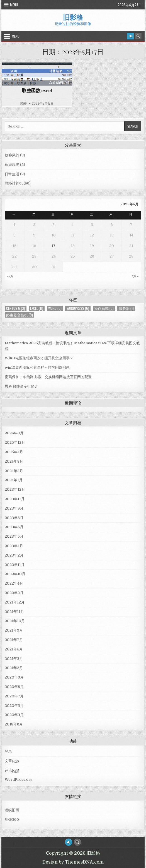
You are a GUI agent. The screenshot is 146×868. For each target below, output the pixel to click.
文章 (12, 761)
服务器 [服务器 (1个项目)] (126, 308)
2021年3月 (14, 659)
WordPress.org (19, 780)
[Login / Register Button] (69, 842)
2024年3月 (14, 461)
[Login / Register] (130, 36)
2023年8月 (14, 518)
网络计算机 (14, 183)
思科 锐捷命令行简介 (21, 386)
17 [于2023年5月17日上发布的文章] (53, 246)
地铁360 (12, 820)
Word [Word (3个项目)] (55, 308)
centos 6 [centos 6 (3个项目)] (16, 308)
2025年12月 (15, 442)
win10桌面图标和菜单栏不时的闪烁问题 (37, 367)
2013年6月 (14, 724)
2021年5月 (14, 649)
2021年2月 (14, 668)
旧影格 (73, 17)
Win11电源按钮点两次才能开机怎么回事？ (39, 358)
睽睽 (23, 103)
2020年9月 (14, 677)
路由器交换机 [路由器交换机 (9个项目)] (20, 315)
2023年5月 (14, 536)
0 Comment (61, 83)
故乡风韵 (12, 155)
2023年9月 (14, 508)
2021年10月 (15, 621)
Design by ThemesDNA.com (73, 862)
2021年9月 (14, 630)
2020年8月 (14, 687)
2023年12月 (15, 489)
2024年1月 (14, 480)
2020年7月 (14, 696)
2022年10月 (15, 574)
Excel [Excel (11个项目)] (37, 308)
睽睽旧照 (12, 810)
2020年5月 (14, 706)
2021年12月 (15, 602)
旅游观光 (12, 165)
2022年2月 (14, 593)
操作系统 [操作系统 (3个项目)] (104, 308)
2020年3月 (14, 715)
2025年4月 (14, 452)
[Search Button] (138, 36)
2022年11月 (15, 565)
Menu (14, 5)
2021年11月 (14, 612)
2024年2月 (14, 471)
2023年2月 (14, 555)
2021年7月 (14, 640)
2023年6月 (14, 527)
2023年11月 (15, 499)
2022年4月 (14, 583)
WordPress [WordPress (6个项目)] (78, 308)
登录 (8, 751)
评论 (12, 770)
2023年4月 (14, 546)
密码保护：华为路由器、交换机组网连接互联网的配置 (48, 377)
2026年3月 (14, 433)
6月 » (135, 276)
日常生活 (12, 174)
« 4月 (10, 276)
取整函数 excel (37, 90)
